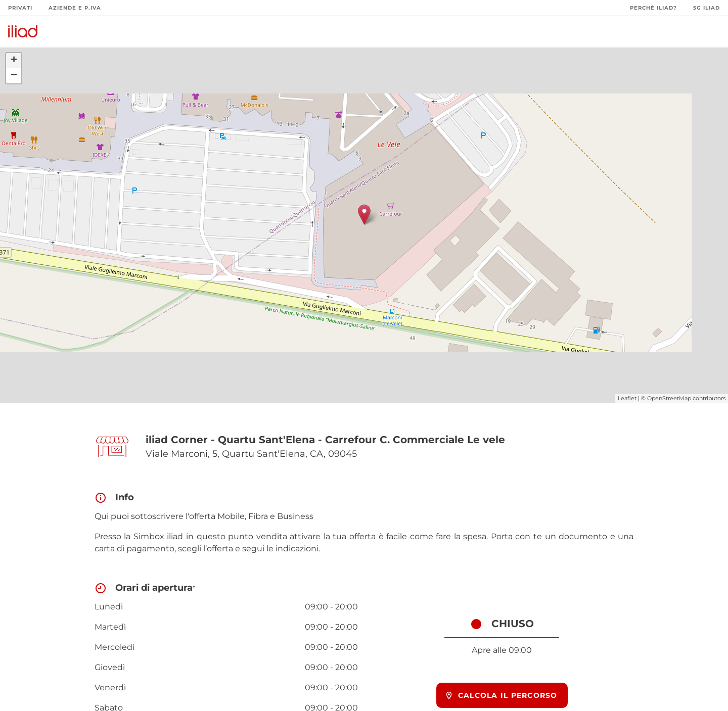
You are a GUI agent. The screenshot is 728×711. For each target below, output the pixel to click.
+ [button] (14, 61)
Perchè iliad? (653, 8)
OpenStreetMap (669, 398)
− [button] (14, 76)
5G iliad (707, 8)
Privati (20, 8)
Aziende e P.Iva (75, 8)
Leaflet (627, 398)
